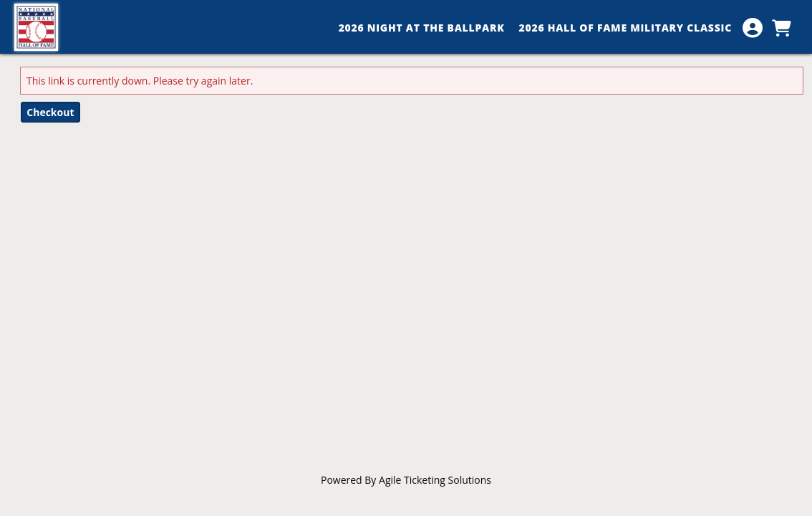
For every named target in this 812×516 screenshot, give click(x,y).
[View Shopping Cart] (781, 28)
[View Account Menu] (753, 28)
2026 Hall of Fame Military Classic (625, 28)
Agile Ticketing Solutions (435, 480)
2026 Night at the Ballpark (422, 28)
